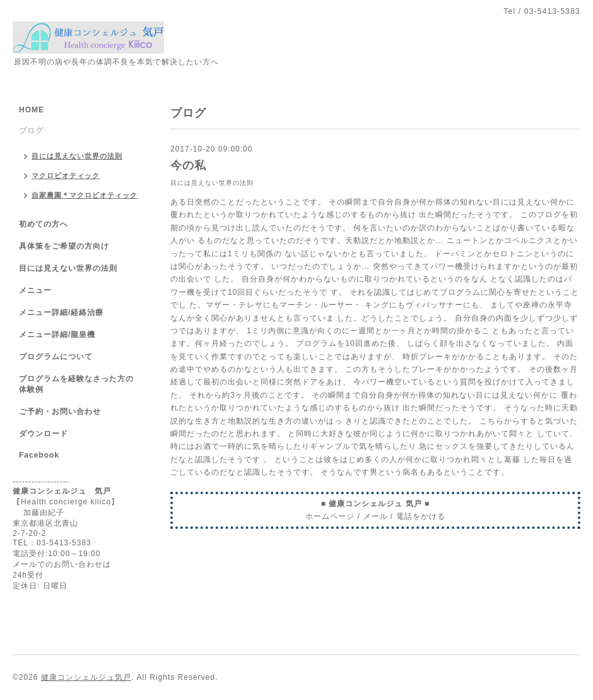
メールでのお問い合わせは (62, 564)
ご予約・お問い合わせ (60, 412)
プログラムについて (56, 357)
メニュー (35, 290)
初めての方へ (44, 224)
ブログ (31, 131)
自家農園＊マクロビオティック (85, 195)
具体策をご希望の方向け (64, 246)
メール (376, 516)
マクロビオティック (66, 175)
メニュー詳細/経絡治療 (61, 312)
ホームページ (330, 516)
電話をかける (421, 516)
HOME (32, 110)
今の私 (188, 165)
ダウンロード (44, 434)
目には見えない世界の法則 (212, 183)
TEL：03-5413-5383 (52, 543)
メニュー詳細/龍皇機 (57, 335)
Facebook (39, 455)
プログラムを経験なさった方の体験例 (76, 384)
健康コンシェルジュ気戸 (86, 677)
